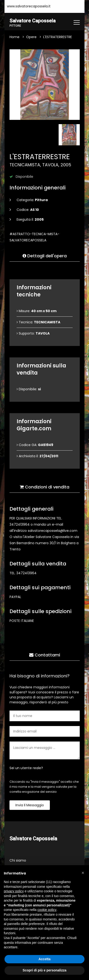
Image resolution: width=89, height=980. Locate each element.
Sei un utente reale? (26, 768)
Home (14, 37)
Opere (31, 37)
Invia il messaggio (30, 805)
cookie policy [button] (47, 910)
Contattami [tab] (45, 655)
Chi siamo (18, 861)
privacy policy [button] (14, 891)
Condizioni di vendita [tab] (44, 487)
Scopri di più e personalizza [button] (44, 970)
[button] (83, 873)
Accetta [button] (44, 959)
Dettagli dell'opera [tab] (45, 256)
